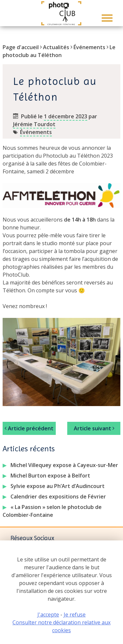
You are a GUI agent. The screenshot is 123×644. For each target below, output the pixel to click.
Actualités (56, 47)
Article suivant (94, 428)
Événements (89, 47)
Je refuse (75, 615)
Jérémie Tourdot (34, 124)
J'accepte (48, 615)
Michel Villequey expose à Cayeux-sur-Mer (64, 465)
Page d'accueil (21, 47)
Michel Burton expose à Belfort (50, 476)
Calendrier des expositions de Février (58, 497)
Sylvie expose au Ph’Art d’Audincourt (58, 486)
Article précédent (29, 428)
